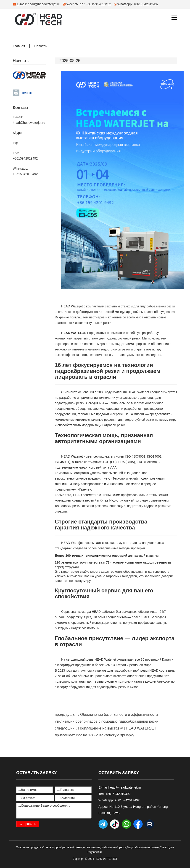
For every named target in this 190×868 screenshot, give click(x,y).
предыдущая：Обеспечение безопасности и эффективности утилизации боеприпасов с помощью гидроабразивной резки (107, 718)
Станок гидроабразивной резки (62, 847)
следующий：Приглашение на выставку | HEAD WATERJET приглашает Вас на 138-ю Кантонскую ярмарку (106, 732)
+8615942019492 (146, 4)
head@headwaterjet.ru (44, 4)
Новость (40, 46)
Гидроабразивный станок (143, 847)
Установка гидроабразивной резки (104, 847)
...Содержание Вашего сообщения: (54, 811)
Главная (19, 46)
